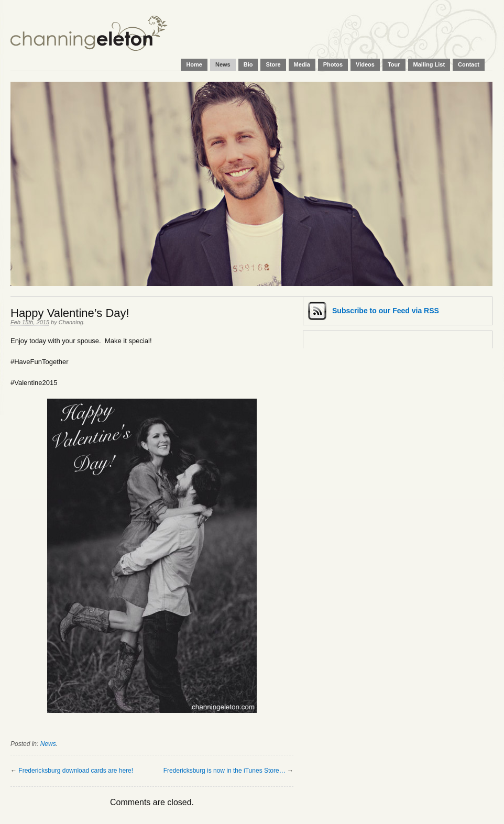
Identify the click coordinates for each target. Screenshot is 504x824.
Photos (333, 64)
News (223, 64)
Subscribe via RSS (386, 311)
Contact (469, 64)
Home (194, 64)
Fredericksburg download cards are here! (76, 771)
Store (273, 64)
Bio (248, 64)
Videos (365, 64)
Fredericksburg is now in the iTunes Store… (224, 771)
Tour (394, 64)
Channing (71, 322)
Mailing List (429, 64)
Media (302, 64)
